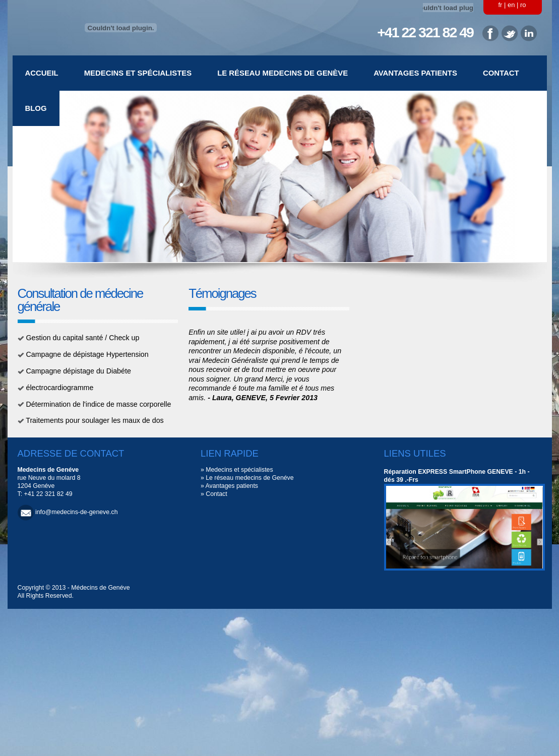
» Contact (214, 494)
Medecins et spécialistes (138, 73)
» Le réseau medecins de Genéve (247, 478)
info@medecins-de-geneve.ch (77, 512)
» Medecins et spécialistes (237, 470)
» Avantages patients (229, 486)
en (511, 5)
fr (501, 5)
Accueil (42, 73)
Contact (501, 73)
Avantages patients (415, 73)
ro (523, 5)
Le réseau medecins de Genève (283, 73)
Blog (36, 108)
